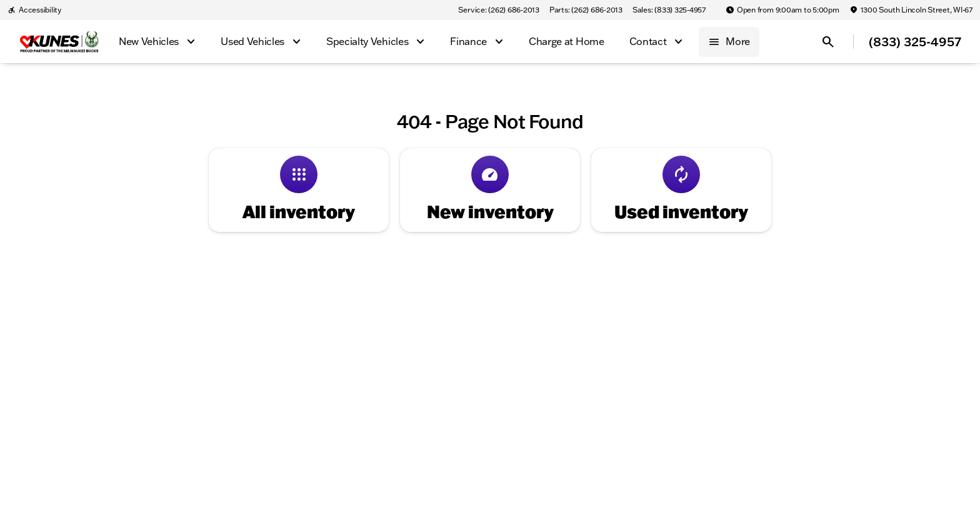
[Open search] (828, 42)
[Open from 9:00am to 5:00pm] (782, 10)
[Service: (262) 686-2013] (498, 10)
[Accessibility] (34, 10)
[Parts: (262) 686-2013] (586, 10)
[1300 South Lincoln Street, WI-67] (911, 10)
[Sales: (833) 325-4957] (669, 10)
